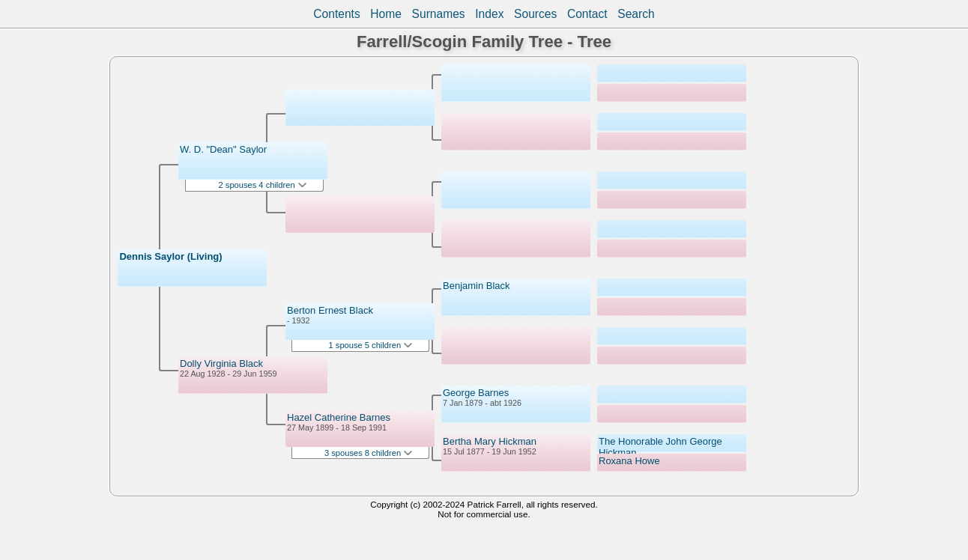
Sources (535, 14)
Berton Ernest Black (330, 310)
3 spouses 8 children (368, 453)
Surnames (439, 14)
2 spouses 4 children (263, 185)
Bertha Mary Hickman (490, 441)
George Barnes (476, 393)
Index (489, 14)
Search (636, 14)
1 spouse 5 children (371, 345)
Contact (587, 14)
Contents (336, 14)
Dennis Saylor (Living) (170, 256)
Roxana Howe (629, 461)
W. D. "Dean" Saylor (223, 149)
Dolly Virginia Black (221, 363)
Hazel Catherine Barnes (339, 417)
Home (386, 14)
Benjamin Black (477, 286)
